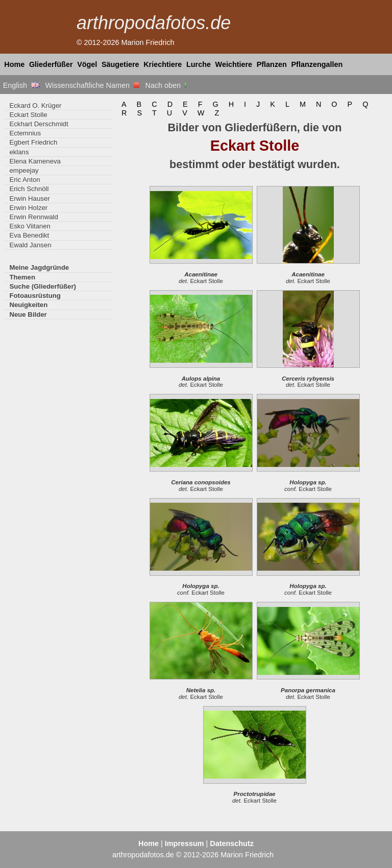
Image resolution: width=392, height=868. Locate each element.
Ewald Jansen (30, 245)
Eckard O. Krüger (35, 105)
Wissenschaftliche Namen (92, 85)
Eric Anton (24, 180)
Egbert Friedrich (33, 142)
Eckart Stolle (28, 115)
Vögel (87, 64)
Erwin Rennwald (33, 217)
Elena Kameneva (35, 161)
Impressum (185, 843)
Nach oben (167, 85)
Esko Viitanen (30, 226)
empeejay (24, 170)
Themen (22, 277)
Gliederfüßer (51, 64)
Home (14, 64)
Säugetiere (120, 64)
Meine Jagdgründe (39, 267)
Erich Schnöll (29, 189)
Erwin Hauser (29, 198)
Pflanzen (272, 64)
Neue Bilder (28, 314)
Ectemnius (25, 133)
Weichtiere (234, 64)
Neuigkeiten (28, 305)
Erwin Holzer (28, 208)
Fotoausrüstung (35, 296)
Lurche (199, 64)
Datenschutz (232, 843)
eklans (19, 152)
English (21, 85)
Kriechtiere (163, 64)
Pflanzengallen (317, 64)
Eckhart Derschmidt (39, 124)
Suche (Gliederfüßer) (43, 286)
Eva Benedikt (29, 235)
